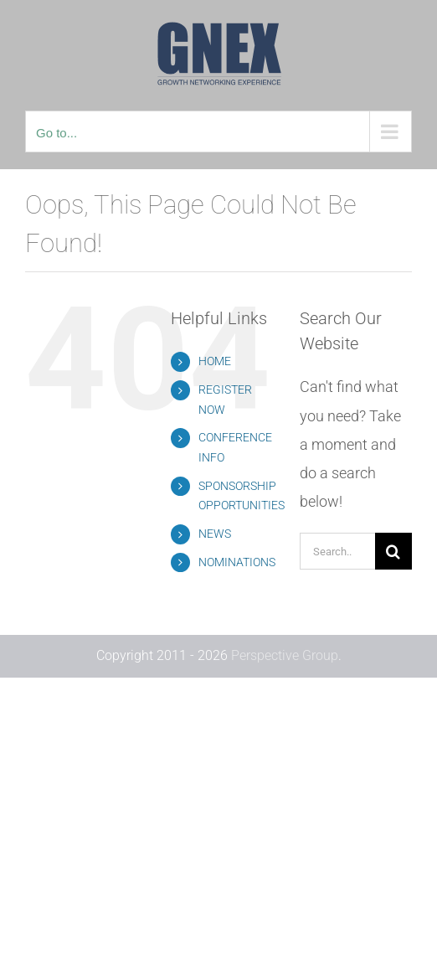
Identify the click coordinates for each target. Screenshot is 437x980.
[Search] (393, 551)
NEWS (215, 534)
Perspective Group (285, 655)
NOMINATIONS (237, 562)
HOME (215, 361)
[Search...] (337, 551)
